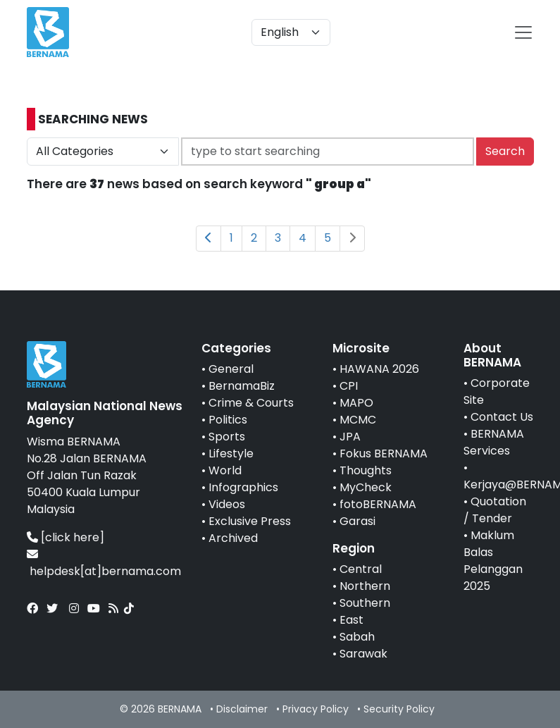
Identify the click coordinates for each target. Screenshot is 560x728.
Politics (228, 420)
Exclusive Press (250, 521)
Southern (365, 603)
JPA (350, 437)
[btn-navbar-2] (523, 32)
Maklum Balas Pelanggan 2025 (493, 561)
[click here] (73, 537)
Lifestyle (231, 454)
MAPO (356, 403)
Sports (227, 437)
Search (505, 151)
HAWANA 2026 (379, 369)
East (351, 620)
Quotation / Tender (495, 510)
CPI (349, 386)
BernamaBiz (242, 386)
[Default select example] (291, 32)
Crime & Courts (251, 403)
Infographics (243, 487)
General (231, 369)
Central (361, 569)
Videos (227, 504)
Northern (365, 586)
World (225, 470)
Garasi (357, 521)
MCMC (358, 420)
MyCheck (366, 487)
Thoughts (366, 470)
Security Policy (399, 709)
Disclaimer (242, 709)
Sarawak (363, 654)
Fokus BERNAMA (384, 454)
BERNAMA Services (494, 442)
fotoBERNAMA (378, 504)
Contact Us (502, 417)
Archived (233, 538)
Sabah (357, 637)
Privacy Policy (316, 709)
